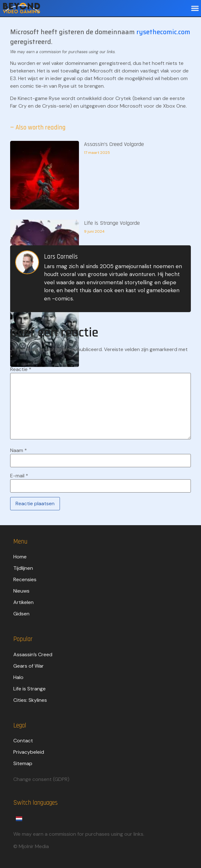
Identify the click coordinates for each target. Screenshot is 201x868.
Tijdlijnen (23, 568)
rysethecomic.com (163, 32)
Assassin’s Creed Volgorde (114, 144)
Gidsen (21, 614)
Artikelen (23, 602)
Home (20, 557)
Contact (23, 741)
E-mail (19, 476)
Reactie (21, 369)
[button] (195, 8)
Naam (19, 450)
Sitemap (23, 763)
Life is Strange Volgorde (112, 223)
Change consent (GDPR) (41, 779)
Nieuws (21, 591)
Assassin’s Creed (33, 654)
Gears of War (29, 666)
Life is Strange (29, 689)
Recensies (25, 579)
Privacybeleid (29, 752)
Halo (18, 677)
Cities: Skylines (30, 700)
